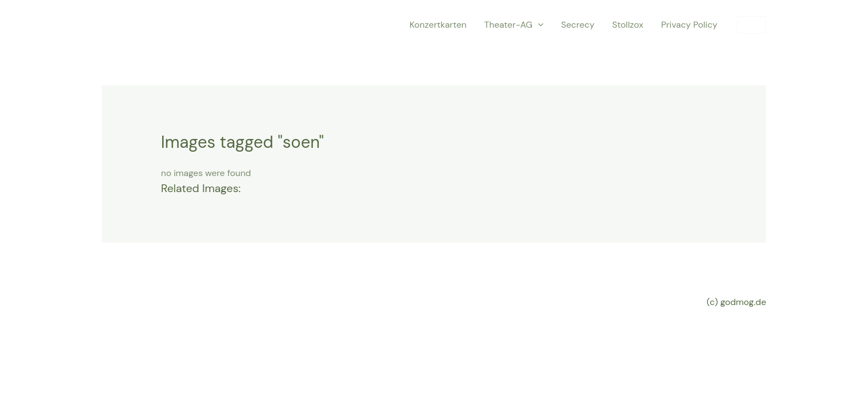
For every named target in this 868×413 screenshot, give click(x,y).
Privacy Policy (689, 25)
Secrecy (578, 25)
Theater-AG (514, 25)
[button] (752, 25)
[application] (538, 25)
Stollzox (628, 25)
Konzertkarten (438, 25)
